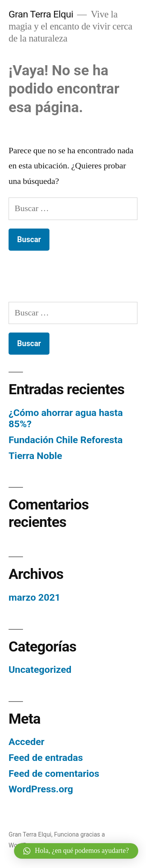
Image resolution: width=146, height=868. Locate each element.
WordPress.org (41, 789)
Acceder (26, 742)
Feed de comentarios (54, 774)
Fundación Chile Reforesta (66, 440)
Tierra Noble (35, 456)
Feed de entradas (46, 758)
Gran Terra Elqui (41, 14)
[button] (76, 851)
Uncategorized (40, 670)
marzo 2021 (34, 597)
